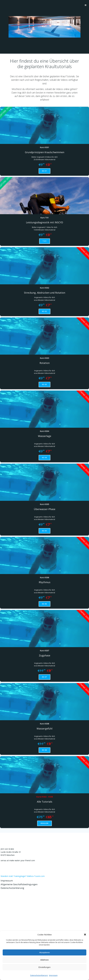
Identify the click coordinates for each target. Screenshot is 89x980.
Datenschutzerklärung (12, 888)
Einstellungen (44, 967)
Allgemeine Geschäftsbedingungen (19, 884)
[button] (85, 935)
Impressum (53, 975)
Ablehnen (44, 960)
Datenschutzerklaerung (39, 975)
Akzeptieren (44, 952)
